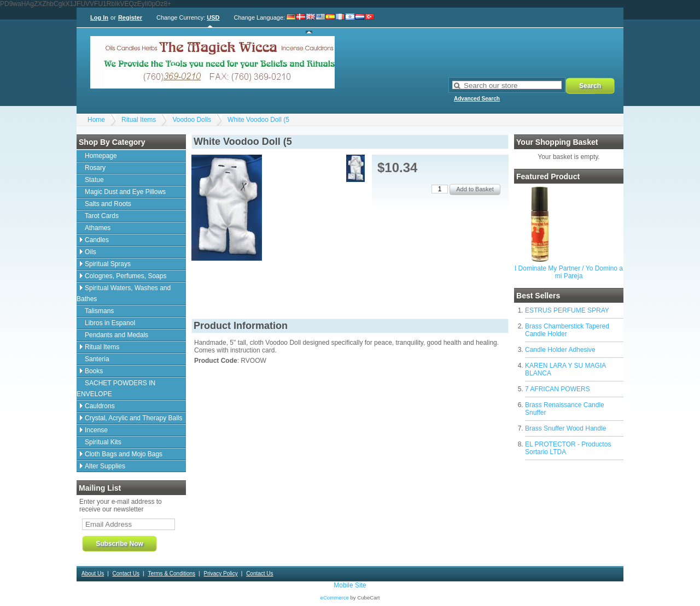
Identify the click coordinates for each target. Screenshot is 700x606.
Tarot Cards (102, 216)
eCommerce (335, 598)
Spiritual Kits (103, 442)
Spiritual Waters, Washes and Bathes (124, 293)
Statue (94, 180)
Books (94, 371)
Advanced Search (477, 99)
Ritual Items (139, 120)
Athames (98, 228)
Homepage (101, 156)
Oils (91, 252)
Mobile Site (350, 585)
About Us (93, 573)
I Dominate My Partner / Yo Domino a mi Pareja (569, 272)
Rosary (95, 168)
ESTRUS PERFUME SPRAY (567, 310)
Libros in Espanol (110, 323)
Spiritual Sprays (108, 264)
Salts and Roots (108, 204)
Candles (97, 240)
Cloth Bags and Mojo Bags (124, 454)
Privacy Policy (220, 573)
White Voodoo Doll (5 (258, 120)
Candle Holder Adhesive (560, 350)
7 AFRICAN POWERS (558, 389)
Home (96, 120)
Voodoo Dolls (192, 120)
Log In (99, 17)
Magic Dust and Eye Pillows (125, 192)
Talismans (99, 311)
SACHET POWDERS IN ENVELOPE (116, 389)
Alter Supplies (105, 466)
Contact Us (126, 573)
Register (130, 17)
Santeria (97, 359)
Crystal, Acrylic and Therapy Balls (134, 418)
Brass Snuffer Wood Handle (565, 428)
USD (213, 17)
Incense (96, 430)
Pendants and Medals (116, 335)
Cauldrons (100, 406)
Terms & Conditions (171, 573)
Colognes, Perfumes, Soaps (126, 276)
